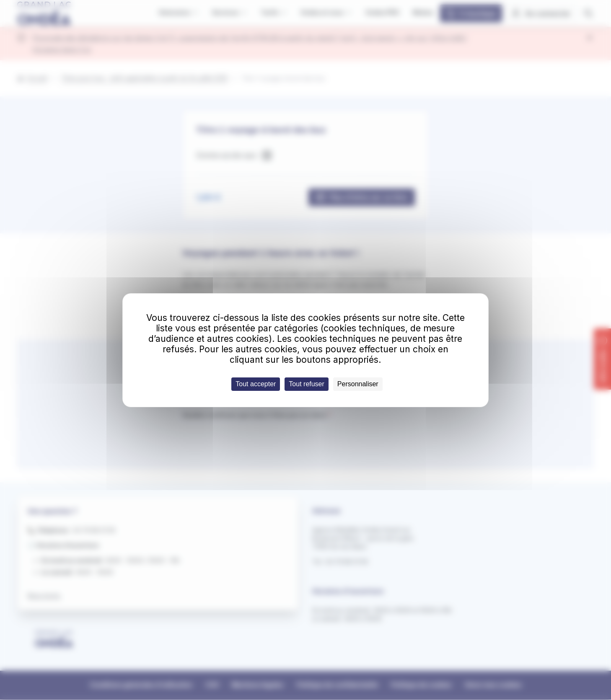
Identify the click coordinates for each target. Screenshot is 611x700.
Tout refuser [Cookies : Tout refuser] (306, 384)
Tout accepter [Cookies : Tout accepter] (256, 384)
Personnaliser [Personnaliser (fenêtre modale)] (358, 384)
